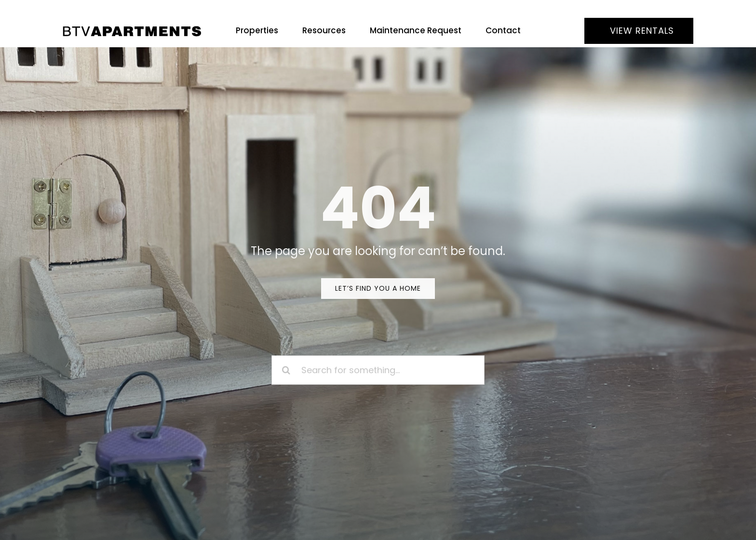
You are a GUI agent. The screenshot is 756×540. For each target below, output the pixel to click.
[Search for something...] (378, 370)
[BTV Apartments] (132, 29)
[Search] (286, 370)
